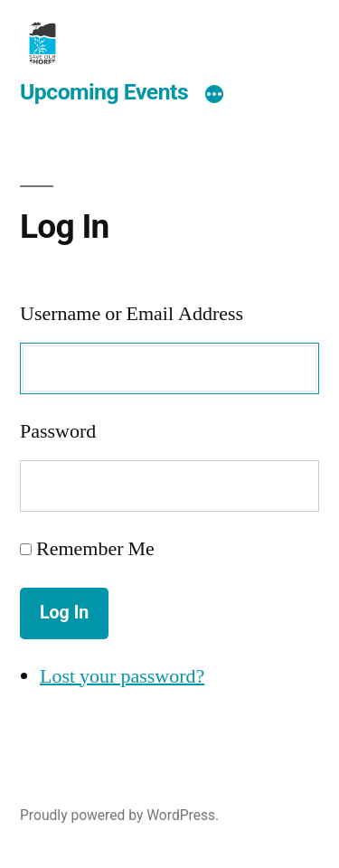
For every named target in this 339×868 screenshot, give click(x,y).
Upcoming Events (104, 92)
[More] (214, 95)
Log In (64, 613)
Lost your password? (122, 676)
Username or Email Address (132, 314)
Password (58, 431)
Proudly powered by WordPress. (119, 815)
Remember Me (95, 549)
